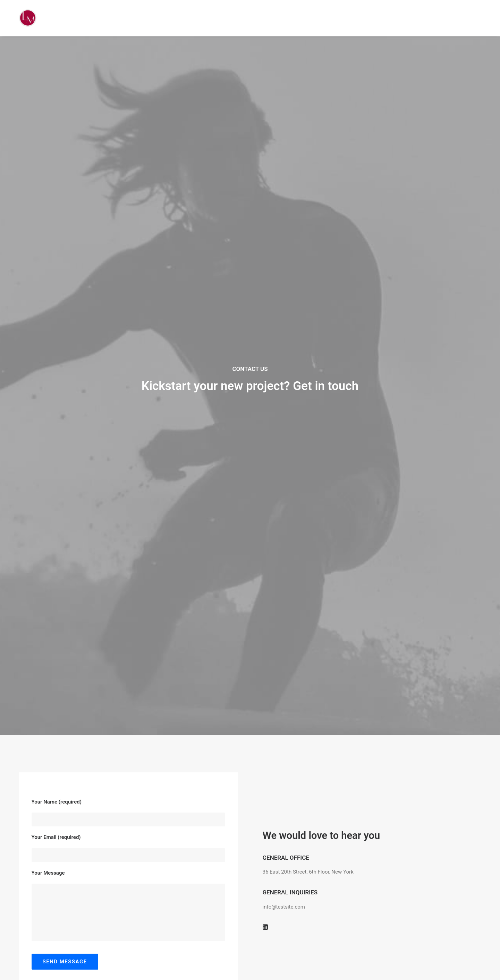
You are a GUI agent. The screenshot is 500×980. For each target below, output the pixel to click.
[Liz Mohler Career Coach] (28, 18)
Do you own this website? (224, 520)
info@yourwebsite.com (88, 788)
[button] (265, 380)
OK (287, 519)
